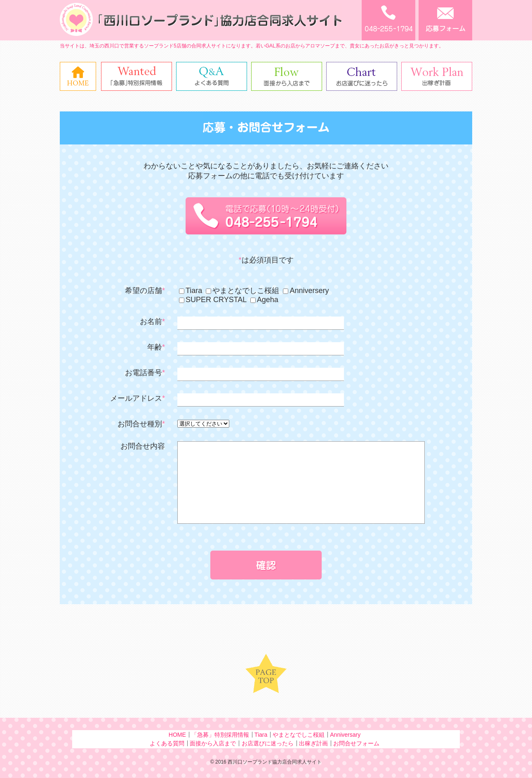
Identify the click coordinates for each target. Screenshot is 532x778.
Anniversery (306, 291)
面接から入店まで (213, 743)
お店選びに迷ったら (268, 743)
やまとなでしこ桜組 (242, 291)
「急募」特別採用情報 (220, 735)
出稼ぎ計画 (313, 743)
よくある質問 (167, 743)
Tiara (191, 291)
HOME (177, 735)
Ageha (264, 300)
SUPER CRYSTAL (213, 300)
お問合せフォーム (356, 743)
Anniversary (345, 735)
